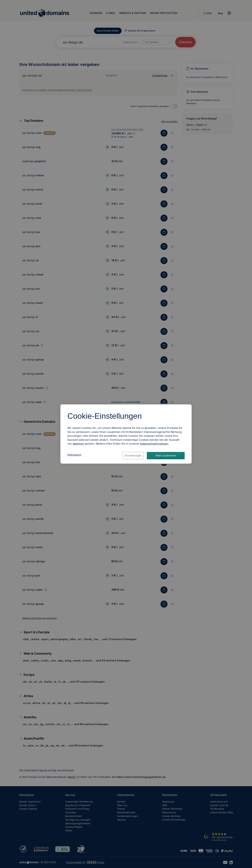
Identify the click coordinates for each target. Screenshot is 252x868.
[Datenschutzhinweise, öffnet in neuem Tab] (154, 444)
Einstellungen (133, 456)
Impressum (74, 455)
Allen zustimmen (166, 456)
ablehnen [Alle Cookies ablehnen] (78, 444)
